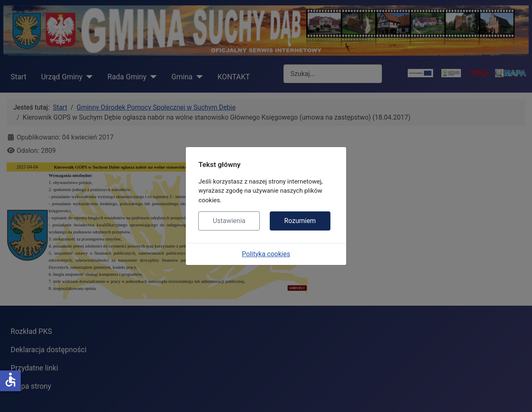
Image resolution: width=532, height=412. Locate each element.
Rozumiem (300, 221)
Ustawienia (229, 221)
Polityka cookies (266, 254)
